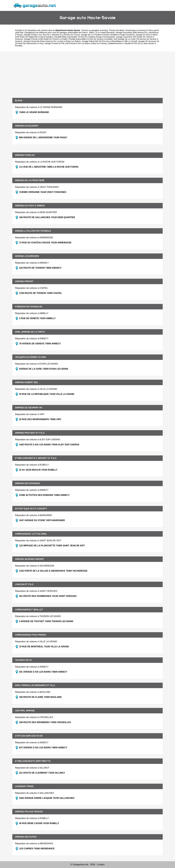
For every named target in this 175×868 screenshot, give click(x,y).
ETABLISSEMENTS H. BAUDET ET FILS (36, 458)
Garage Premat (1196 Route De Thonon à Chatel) (46, 39)
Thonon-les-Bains (117, 30)
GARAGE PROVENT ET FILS (30, 433)
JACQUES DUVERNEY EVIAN (30, 357)
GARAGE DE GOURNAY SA (29, 408)
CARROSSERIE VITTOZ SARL (31, 534)
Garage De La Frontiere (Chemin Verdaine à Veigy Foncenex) (108, 35)
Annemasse (131, 30)
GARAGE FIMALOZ (25, 155)
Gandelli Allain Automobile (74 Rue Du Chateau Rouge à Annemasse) (85, 37)
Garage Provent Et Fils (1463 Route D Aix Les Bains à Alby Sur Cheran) (76, 43)
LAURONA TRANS (24, 786)
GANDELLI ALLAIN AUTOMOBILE (33, 231)
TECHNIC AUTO (23, 660)
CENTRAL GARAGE (25, 711)
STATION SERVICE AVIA (29, 736)
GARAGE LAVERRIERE (27, 256)
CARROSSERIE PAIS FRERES (31, 635)
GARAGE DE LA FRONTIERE (30, 180)
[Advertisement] (87, 75)
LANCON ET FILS (24, 584)
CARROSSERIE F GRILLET (29, 610)
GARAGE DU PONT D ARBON (30, 206)
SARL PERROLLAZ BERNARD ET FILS (35, 685)
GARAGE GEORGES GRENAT (30, 559)
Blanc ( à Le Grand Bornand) (102, 32)
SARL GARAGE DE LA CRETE (30, 332)
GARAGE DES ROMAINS (27, 483)
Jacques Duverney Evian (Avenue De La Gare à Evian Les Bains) (52, 41)
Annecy (105, 30)
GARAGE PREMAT (24, 281)
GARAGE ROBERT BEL (27, 382)
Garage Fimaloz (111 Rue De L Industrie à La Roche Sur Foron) (52, 35)
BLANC (19, 101)
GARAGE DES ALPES (26, 837)
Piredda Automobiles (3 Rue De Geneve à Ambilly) (91, 39)
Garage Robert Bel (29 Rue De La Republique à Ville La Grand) (110, 41)
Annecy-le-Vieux (146, 30)
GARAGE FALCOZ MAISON (29, 812)
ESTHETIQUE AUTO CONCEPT (31, 509)
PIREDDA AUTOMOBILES (29, 307)
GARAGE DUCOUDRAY (27, 126)
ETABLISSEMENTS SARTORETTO (33, 761)
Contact (101, 865)
